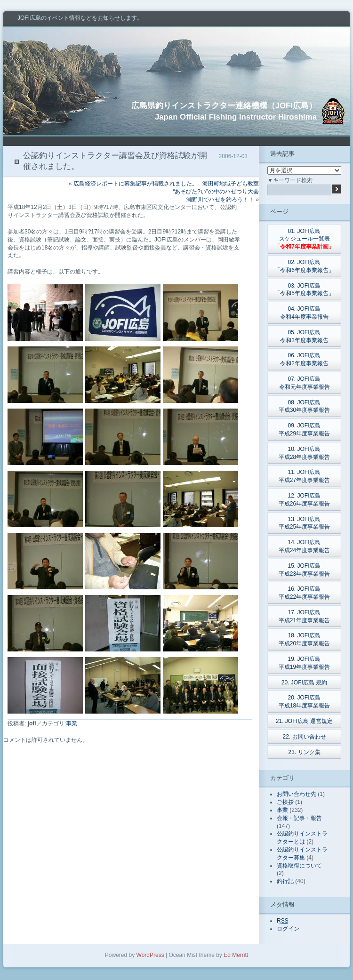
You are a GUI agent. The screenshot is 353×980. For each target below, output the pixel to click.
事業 (72, 723)
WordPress (150, 955)
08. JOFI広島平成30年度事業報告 (304, 406)
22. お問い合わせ (304, 737)
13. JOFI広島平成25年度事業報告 (304, 523)
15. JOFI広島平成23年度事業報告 (304, 570)
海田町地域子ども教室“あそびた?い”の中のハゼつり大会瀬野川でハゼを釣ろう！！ (216, 192)
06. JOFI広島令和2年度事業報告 (304, 359)
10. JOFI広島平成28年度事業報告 (304, 453)
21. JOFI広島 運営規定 (304, 721)
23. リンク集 (304, 752)
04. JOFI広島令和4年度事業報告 (304, 313)
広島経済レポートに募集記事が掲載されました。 (136, 184)
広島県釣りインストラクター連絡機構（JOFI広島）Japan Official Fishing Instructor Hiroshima (224, 111)
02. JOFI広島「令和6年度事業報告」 (304, 266)
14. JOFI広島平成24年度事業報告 (304, 546)
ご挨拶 (285, 802)
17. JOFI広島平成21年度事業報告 (304, 616)
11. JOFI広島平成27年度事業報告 (304, 476)
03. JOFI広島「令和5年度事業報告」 (304, 290)
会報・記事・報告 (299, 818)
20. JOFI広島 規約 (304, 683)
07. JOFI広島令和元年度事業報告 (305, 383)
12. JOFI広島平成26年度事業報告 (304, 500)
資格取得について (299, 866)
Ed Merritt (236, 955)
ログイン (288, 929)
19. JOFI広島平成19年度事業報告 (304, 663)
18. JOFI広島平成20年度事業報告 (304, 639)
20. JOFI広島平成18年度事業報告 (304, 702)
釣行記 (285, 881)
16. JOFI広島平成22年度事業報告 (304, 593)
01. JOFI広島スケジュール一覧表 (304, 239)
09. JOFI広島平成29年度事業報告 (304, 430)
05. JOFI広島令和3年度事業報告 (304, 336)
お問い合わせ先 (297, 794)
